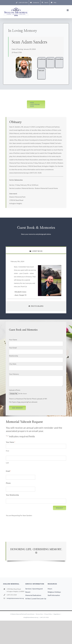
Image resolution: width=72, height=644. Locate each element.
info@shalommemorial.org (15, 598)
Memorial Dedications (33, 595)
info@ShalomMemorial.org (31, 617)
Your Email (13, 348)
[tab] (36, 250)
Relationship (13, 356)
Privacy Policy (48, 614)
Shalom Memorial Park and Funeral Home (23, 614)
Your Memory (14, 374)
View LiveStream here (35, 104)
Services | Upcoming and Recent (34, 590)
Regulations (57, 614)
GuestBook (59, 59)
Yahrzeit (41, 70)
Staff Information (54, 595)
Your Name (13, 340)
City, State (13, 364)
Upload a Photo (15, 390)
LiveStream (42, 59)
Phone (8, 483)
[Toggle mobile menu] (68, 10)
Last (7, 463)
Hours (50, 589)
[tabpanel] (36, 280)
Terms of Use (39, 614)
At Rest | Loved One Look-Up (36, 598)
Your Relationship (12, 495)
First (7, 451)
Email (8, 471)
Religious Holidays (54, 592)
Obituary (50, 59)
